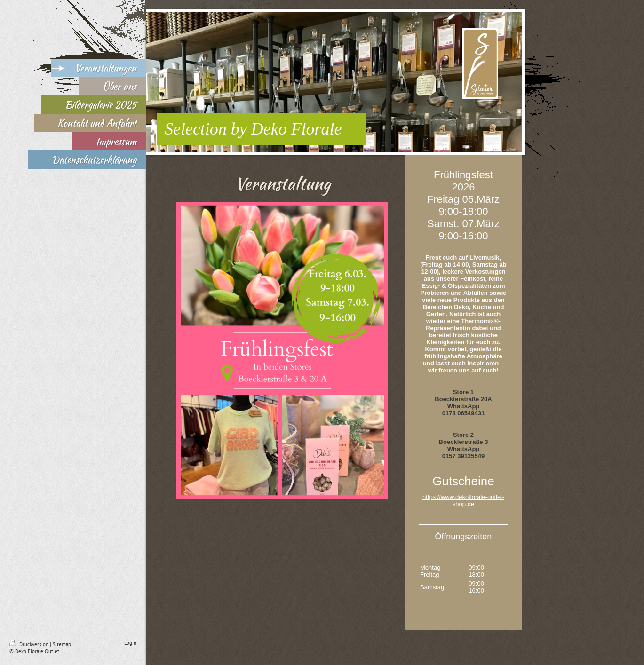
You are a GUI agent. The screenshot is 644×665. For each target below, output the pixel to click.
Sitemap (62, 644)
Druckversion (30, 644)
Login (130, 643)
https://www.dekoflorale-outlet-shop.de (463, 500)
